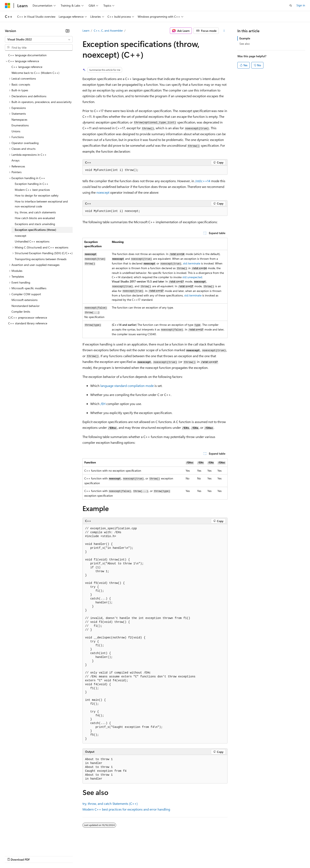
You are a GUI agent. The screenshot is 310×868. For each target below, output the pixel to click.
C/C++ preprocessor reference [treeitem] (28, 317)
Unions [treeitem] (16, 131)
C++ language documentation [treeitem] (27, 55)
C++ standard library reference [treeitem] (28, 323)
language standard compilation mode (127, 386)
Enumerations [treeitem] (20, 125)
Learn (86, 30)
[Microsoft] (8, 6)
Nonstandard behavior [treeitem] (26, 306)
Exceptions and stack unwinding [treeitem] (35, 224)
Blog (56, 856)
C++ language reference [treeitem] (27, 67)
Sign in (301, 5)
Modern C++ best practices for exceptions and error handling (126, 809)
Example (245, 38)
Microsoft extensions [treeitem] (25, 300)
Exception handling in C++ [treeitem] (32, 184)
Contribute (73, 856)
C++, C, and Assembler (108, 30)
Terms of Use (150, 856)
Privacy (90, 856)
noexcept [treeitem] (21, 236)
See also (245, 44)
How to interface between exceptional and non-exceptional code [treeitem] (41, 204)
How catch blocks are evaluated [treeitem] (35, 218)
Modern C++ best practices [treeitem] (32, 190)
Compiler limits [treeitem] (21, 312)
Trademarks (170, 856)
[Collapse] (67, 31)
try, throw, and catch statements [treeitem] (35, 212)
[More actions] (224, 31)
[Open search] (291, 6)
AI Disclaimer (13, 856)
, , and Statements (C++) (110, 803)
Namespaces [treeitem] (19, 120)
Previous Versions (37, 856)
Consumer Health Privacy (118, 856)
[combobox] (39, 39)
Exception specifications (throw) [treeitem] (35, 230)
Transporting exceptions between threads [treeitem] (41, 259)
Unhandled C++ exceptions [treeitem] (32, 241)
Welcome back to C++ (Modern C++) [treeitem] (35, 73)
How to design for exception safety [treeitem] (37, 195)
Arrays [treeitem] (15, 160)
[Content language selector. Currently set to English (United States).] (24, 846)
